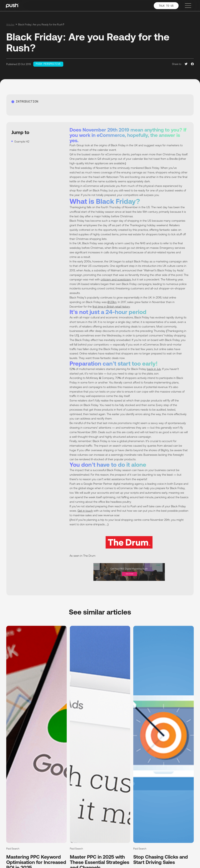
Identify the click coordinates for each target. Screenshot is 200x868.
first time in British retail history (111, 307)
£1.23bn (112, 302)
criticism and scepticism (116, 279)
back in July (154, 369)
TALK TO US (166, 6)
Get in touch (85, 511)
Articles (10, 24)
